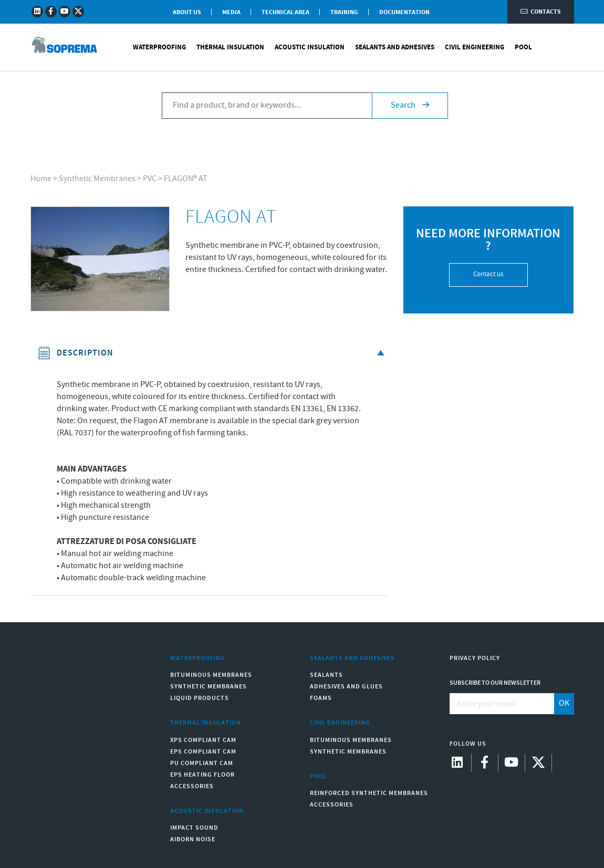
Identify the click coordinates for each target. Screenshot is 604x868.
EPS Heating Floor (202, 775)
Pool (523, 47)
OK (564, 703)
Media (231, 12)
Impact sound (194, 828)
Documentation (404, 12)
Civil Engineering (475, 47)
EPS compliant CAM (203, 752)
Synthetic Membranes (97, 179)
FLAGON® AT (186, 179)
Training (344, 12)
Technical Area (285, 12)
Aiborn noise (193, 839)
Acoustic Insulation (310, 47)
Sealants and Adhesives (395, 47)
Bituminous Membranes (211, 675)
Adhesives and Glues (346, 687)
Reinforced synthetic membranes (369, 793)
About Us (187, 12)
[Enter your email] (502, 704)
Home (41, 179)
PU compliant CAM (202, 763)
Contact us (488, 274)
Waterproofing (159, 47)
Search (410, 105)
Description (213, 353)
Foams (321, 698)
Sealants (326, 675)
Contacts (541, 12)
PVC (150, 179)
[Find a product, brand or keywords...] (267, 106)
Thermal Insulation (230, 47)
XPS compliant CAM (203, 740)
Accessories (192, 786)
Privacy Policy (475, 658)
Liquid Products (200, 698)
